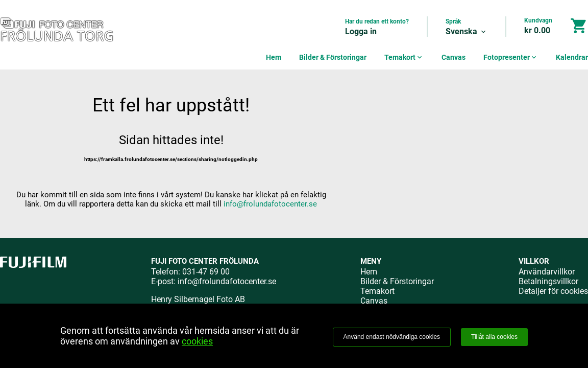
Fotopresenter (511, 57)
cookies (197, 341)
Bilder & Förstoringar (333, 57)
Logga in (361, 31)
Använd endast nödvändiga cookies (392, 337)
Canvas (454, 57)
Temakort (404, 57)
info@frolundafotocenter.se (270, 204)
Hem (274, 57)
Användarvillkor (547, 272)
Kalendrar (572, 57)
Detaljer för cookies (553, 291)
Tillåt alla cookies (494, 337)
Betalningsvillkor (548, 281)
